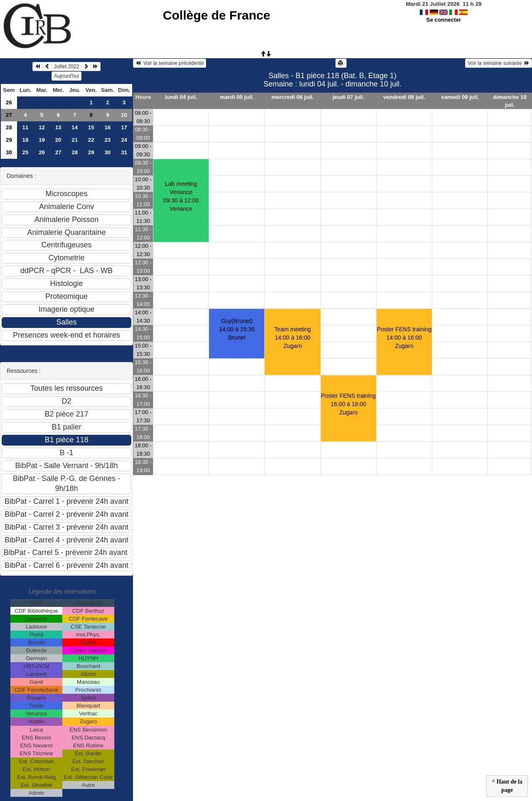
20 (58, 140)
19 (42, 140)
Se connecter (444, 20)
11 (26, 127)
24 (124, 140)
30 (9, 152)
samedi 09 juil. (460, 97)
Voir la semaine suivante (499, 63)
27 (9, 115)
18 (26, 140)
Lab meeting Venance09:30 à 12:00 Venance (181, 196)
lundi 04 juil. (181, 97)
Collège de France (217, 15)
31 (124, 152)
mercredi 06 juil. (293, 97)
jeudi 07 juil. (348, 97)
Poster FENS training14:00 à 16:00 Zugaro (404, 338)
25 (26, 152)
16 (107, 127)
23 (107, 140)
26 (9, 102)
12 (42, 127)
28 (9, 127)
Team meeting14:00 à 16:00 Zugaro (293, 338)
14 (75, 127)
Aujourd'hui (66, 76)
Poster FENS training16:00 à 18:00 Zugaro (349, 404)
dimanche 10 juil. (510, 101)
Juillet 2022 (67, 67)
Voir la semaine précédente (170, 63)
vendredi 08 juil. (404, 97)
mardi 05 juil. (237, 97)
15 (91, 127)
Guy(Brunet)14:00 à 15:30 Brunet (237, 329)
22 (91, 140)
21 (75, 140)
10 (124, 115)
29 (9, 140)
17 (124, 127)
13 (58, 127)
